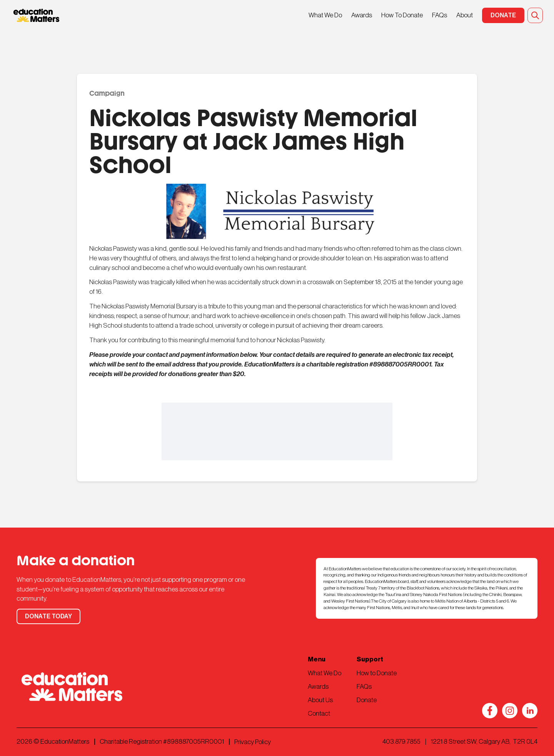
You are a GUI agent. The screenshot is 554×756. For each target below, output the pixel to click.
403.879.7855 (401, 742)
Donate (367, 700)
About (465, 15)
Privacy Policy (253, 742)
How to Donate (377, 673)
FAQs (440, 15)
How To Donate (402, 15)
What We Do (325, 15)
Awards (362, 15)
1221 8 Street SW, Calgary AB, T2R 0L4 (484, 742)
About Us (320, 700)
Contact (319, 714)
